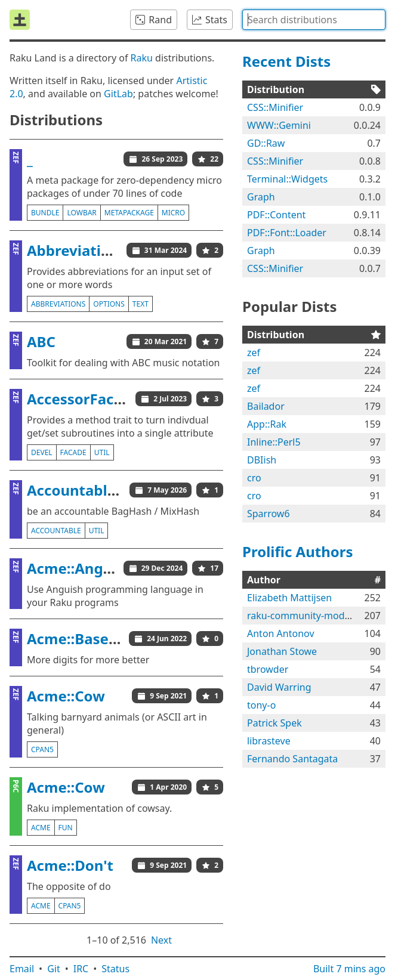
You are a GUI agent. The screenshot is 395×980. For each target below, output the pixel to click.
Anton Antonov (281, 633)
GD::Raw (266, 143)
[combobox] (314, 20)
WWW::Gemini (279, 125)
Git (54, 969)
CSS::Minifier (275, 107)
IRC (81, 969)
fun (66, 828)
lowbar (81, 213)
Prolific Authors (298, 551)
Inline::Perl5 (274, 442)
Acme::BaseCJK (79, 639)
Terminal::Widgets (287, 179)
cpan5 (42, 749)
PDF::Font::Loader (287, 233)
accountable (56, 531)
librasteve (269, 741)
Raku (142, 58)
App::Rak (267, 424)
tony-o (261, 705)
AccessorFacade (83, 399)
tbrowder (268, 669)
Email (22, 969)
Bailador (266, 406)
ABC (41, 341)
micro (173, 213)
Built (349, 969)
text (141, 304)
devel (42, 452)
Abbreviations (77, 250)
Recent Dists (286, 61)
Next (161, 940)
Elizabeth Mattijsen (289, 598)
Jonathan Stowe (282, 651)
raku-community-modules (305, 616)
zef (254, 353)
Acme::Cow (66, 696)
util (102, 452)
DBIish (262, 460)
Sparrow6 (269, 514)
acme (41, 828)
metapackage (129, 213)
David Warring (279, 687)
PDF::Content (276, 215)
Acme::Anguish (80, 568)
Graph (261, 197)
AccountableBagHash (103, 490)
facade (73, 452)
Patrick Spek (274, 723)
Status (115, 969)
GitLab (118, 94)
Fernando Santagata (292, 759)
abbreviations (58, 304)
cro (254, 478)
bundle (45, 213)
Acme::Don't (70, 865)
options (109, 304)
